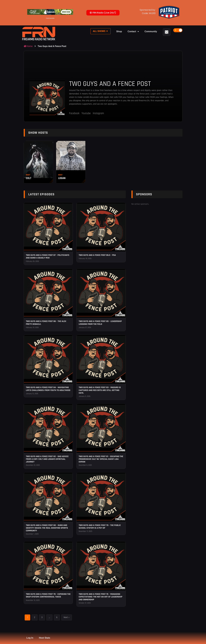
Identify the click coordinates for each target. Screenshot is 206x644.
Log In (30, 638)
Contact (133, 32)
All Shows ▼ (101, 31)
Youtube (86, 113)
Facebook (74, 113)
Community (151, 31)
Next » (66, 617)
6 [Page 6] (57, 617)
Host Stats (44, 638)
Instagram (98, 113)
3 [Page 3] (42, 617)
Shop (119, 31)
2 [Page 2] (35, 617)
